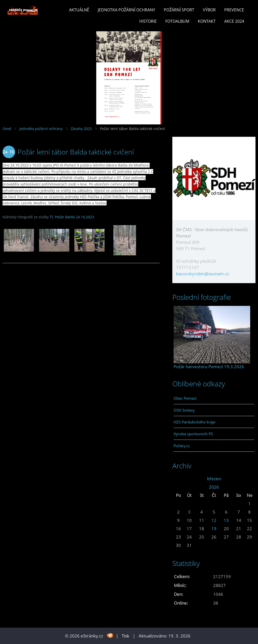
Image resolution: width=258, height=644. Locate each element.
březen (214, 479)
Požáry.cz (182, 446)
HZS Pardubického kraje (194, 422)
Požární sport (179, 10)
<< (178, 479)
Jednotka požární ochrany (126, 10)
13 (226, 520)
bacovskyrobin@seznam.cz (203, 274)
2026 (214, 487)
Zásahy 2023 (81, 129)
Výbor (209, 10)
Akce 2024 (234, 21)
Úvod (7, 129)
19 (214, 529)
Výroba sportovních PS (193, 434)
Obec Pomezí (185, 398)
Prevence (234, 10)
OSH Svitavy (184, 410)
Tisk (125, 636)
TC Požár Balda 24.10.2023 (72, 217)
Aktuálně (79, 10)
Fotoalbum (177, 21)
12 (214, 520)
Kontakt (207, 21)
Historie (148, 21)
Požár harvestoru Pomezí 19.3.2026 (209, 367)
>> (249, 479)
